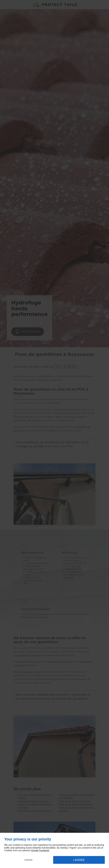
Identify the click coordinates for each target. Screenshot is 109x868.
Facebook (44, 850)
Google (35, 850)
